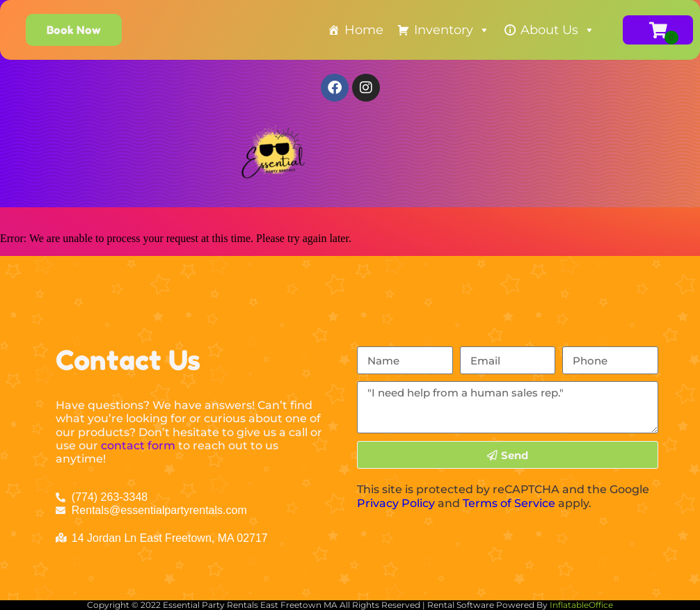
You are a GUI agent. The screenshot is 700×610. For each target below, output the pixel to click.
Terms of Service (509, 503)
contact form (138, 446)
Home (364, 30)
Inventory (452, 30)
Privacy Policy (396, 503)
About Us (558, 30)
